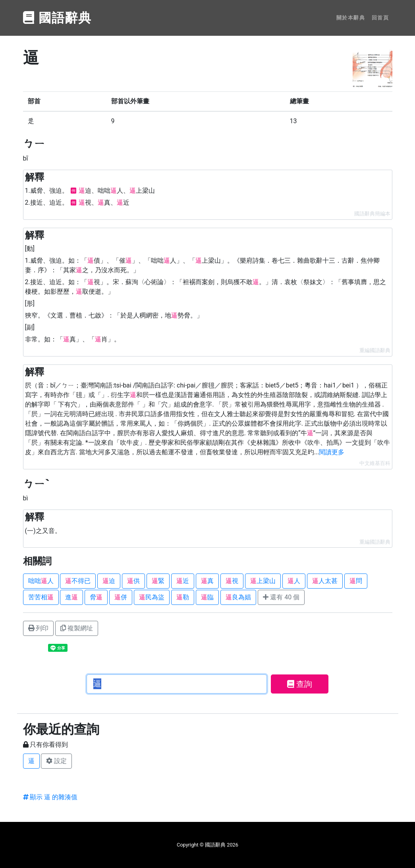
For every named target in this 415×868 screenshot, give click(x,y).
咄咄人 (41, 581)
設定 (56, 761)
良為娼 (238, 597)
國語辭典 (58, 18)
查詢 (300, 684)
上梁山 (263, 581)
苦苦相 (41, 597)
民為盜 (152, 597)
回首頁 (380, 18)
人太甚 (325, 581)
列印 (39, 628)
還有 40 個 (281, 597)
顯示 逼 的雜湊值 (50, 797)
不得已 (78, 581)
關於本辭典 (351, 18)
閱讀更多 (332, 452)
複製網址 (77, 628)
